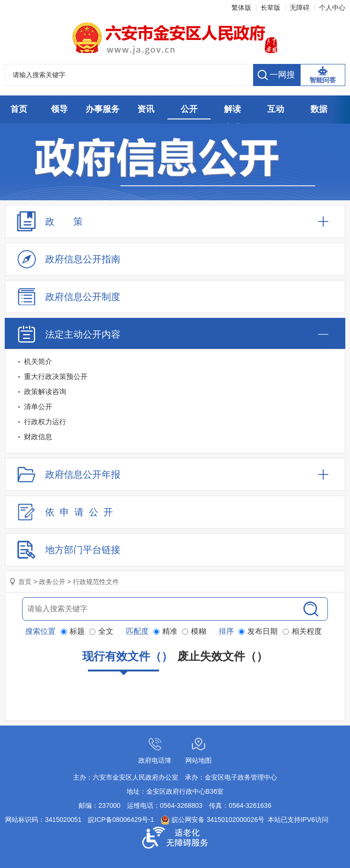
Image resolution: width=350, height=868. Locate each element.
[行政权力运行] (175, 422)
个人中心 (332, 8)
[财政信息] (175, 437)
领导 (59, 109)
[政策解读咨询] (175, 392)
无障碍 (300, 8)
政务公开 (52, 582)
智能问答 (323, 80)
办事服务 (103, 109)
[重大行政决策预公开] (175, 377)
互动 (276, 109)
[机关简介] (175, 362)
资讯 (146, 109)
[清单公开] (175, 407)
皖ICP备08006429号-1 (121, 820)
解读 (232, 109)
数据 (319, 109)
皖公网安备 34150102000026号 (212, 820)
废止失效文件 (223, 656)
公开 (189, 109)
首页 (19, 109)
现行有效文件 (127, 661)
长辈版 (270, 8)
